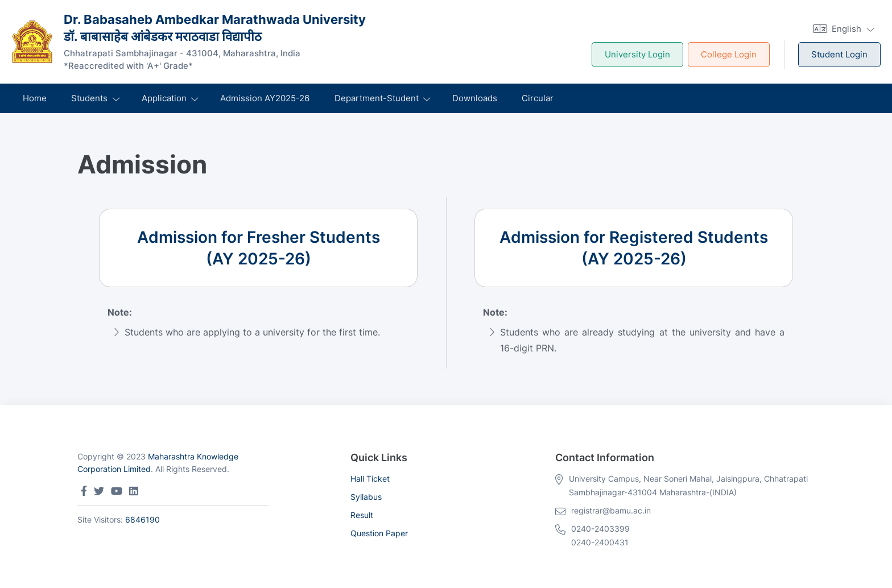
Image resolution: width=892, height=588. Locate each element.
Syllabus (366, 497)
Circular (538, 98)
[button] (842, 29)
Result (362, 515)
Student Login (839, 54)
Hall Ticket (370, 479)
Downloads (475, 98)
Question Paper (379, 533)
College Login (729, 54)
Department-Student (377, 98)
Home (35, 98)
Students (89, 98)
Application (164, 98)
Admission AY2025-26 (265, 98)
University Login (637, 54)
